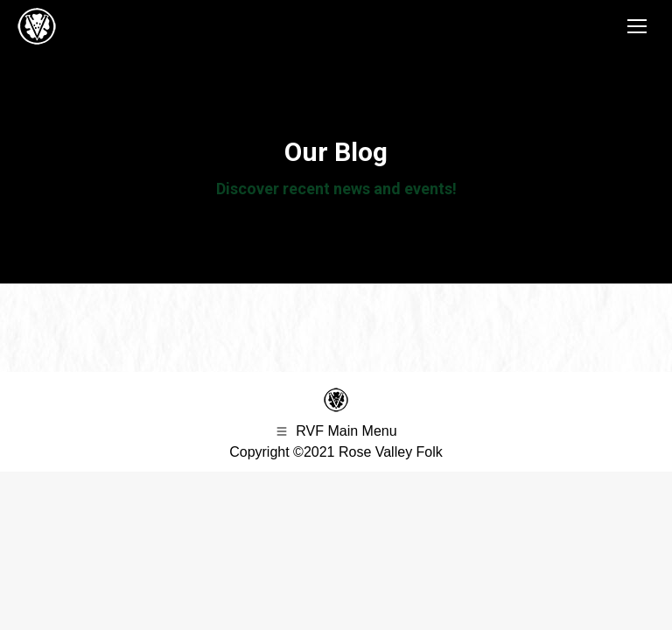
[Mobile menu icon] (637, 26)
